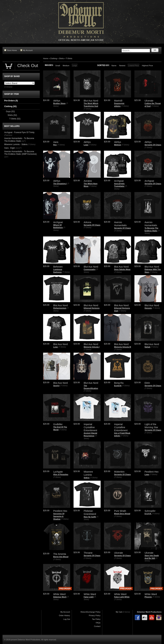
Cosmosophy (90, 269)
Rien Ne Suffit (90, 517)
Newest (122, 66)
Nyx (55, 145)
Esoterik (118, 386)
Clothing (54, 58)
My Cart (119, 612)
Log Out (67, 619)
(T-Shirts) (87, 109)
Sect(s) (56, 386)
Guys (10, 111)
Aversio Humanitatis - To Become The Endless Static (19, 140)
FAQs (98, 623)
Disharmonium (60, 308)
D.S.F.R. (148, 514)
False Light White (122, 597)
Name (114, 66)
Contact (97, 626)
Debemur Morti (60, 597)
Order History (65, 615)
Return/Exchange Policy (91, 612)
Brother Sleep (59, 103)
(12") (24, 141)
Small (58, 66)
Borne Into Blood (61, 557)
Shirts (61, 58)
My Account (26, 50)
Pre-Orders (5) (11, 101)
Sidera (87, 478)
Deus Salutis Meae (122, 269)
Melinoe (118, 145)
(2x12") (19, 148)
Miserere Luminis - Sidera (16, 144)
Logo (86, 145)
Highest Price (147, 66)
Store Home (11, 50)
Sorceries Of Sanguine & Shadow (59, 516)
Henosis (148, 308)
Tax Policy (96, 619)
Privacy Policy (95, 615)
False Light (89, 597)
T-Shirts (69, 58)
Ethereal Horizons (92, 308)
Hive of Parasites (61, 474)
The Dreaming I (60, 184)
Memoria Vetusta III (123, 347)
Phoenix (148, 597)
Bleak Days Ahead (122, 514)
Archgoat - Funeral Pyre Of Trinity (19, 132)
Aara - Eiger (10, 148)
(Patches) (8, 135)
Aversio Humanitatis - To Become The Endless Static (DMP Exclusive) (20, 153)
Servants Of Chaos (153, 145)
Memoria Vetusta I (92, 347)
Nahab (147, 347)
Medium (66, 66)
